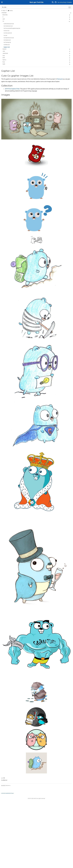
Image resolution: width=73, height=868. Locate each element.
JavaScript (5, 53)
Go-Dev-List (6, 31)
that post (60, 79)
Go (3, 21)
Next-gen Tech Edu (36, 2)
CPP (4, 19)
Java (4, 51)
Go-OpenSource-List (9, 38)
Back (4, 11)
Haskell (4, 49)
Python (4, 60)
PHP (4, 58)
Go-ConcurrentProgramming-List (12, 28)
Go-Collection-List (8, 26)
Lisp (4, 56)
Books (10, 11)
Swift (4, 64)
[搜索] (53, 2)
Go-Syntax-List (7, 40)
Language (4, 13)
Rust (4, 62)
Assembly (5, 15)
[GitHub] (56, 2)
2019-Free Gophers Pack (12, 89)
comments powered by (8, 793)
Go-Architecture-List (9, 24)
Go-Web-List (7, 45)
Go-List (5, 35)
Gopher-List (7, 47)
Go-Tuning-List (7, 42)
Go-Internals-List (8, 33)
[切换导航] (2, 2)
